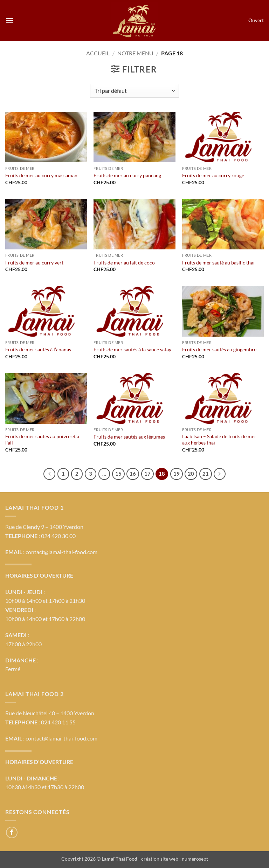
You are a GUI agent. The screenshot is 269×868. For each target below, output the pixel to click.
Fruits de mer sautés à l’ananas (38, 349)
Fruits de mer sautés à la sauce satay (132, 349)
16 (133, 474)
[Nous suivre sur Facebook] (12, 832)
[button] (9, 20)
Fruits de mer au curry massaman (41, 175)
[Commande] (134, 91)
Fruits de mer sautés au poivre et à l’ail (42, 440)
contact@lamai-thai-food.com (61, 552)
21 (206, 474)
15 (118, 474)
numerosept (195, 859)
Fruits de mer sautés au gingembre (219, 349)
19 (177, 474)
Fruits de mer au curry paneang (127, 175)
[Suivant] (220, 474)
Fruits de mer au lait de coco (124, 263)
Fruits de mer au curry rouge (213, 175)
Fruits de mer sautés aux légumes (129, 437)
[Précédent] (49, 474)
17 (147, 474)
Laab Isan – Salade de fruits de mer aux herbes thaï (219, 440)
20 (191, 474)
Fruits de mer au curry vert (34, 263)
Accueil (98, 53)
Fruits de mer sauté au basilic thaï (218, 263)
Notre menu (135, 53)
